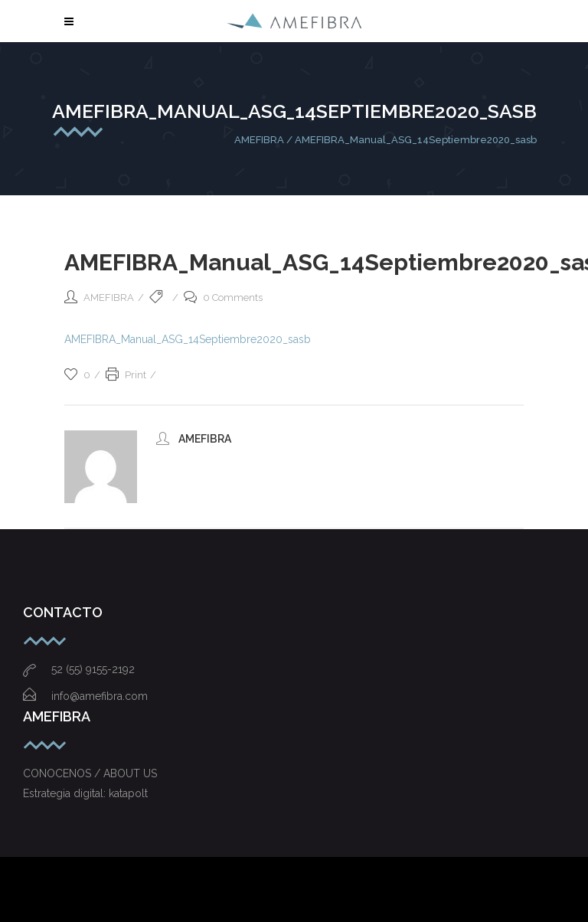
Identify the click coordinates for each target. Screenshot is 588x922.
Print (126, 375)
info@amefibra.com (85, 696)
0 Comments (223, 298)
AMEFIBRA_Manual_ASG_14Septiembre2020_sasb (188, 339)
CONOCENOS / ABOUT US (90, 773)
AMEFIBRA (259, 140)
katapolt (128, 793)
